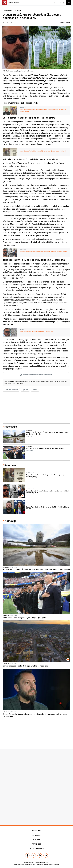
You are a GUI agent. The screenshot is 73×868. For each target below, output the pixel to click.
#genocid (25, 390)
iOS (37, 381)
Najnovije (10, 521)
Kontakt (37, 840)
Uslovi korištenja (36, 848)
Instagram (64, 381)
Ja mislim (18, 10)
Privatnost (36, 844)
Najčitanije (11, 427)
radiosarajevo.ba (43, 862)
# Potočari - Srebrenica (11, 390)
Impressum (36, 835)
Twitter (52, 381)
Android (33, 381)
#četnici (35, 390)
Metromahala (9, 10)
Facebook (57, 381)
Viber (17, 383)
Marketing (37, 831)
